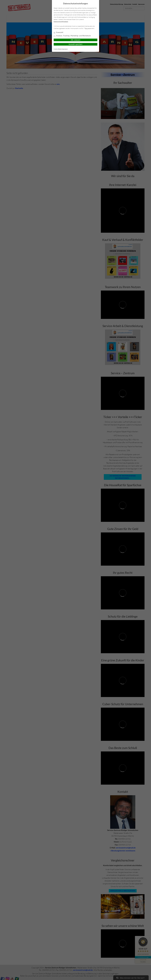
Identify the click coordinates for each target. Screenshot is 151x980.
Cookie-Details (58, 49)
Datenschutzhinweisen (61, 22)
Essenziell (58, 32)
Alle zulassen (76, 40)
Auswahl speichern (75, 44)
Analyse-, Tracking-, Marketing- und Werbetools (72, 36)
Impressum (65, 49)
